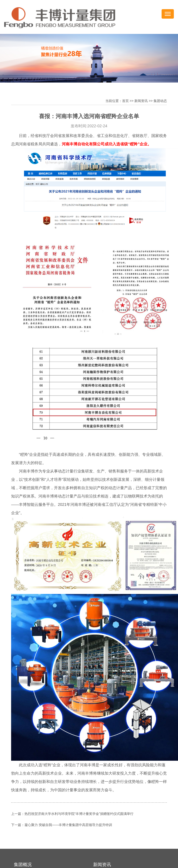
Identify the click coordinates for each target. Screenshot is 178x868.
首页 (125, 101)
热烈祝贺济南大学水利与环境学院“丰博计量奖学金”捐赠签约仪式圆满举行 (79, 814)
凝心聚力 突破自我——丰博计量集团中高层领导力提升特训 (68, 825)
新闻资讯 (141, 101)
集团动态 (160, 101)
